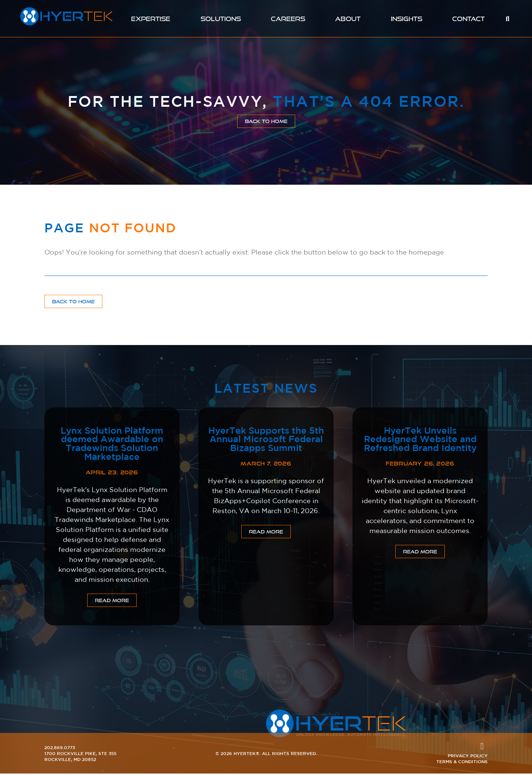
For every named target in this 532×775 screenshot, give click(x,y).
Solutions (220, 19)
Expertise (150, 19)
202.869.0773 (60, 749)
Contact (470, 19)
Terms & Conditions (462, 763)
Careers (289, 19)
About (349, 19)
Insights (408, 19)
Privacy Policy (468, 757)
